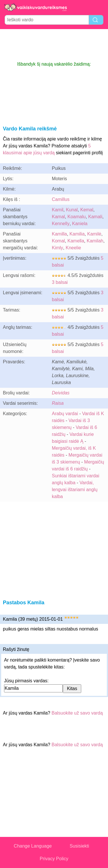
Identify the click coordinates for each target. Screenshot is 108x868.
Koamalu (76, 217)
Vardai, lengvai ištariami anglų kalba (75, 490)
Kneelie (73, 248)
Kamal (58, 217)
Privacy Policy (54, 859)
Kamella (76, 241)
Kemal (87, 210)
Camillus (61, 199)
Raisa (58, 403)
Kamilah (95, 241)
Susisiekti (79, 846)
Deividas (61, 393)
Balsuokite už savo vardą (77, 713)
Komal (58, 241)
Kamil (58, 210)
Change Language (33, 846)
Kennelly (61, 224)
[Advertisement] (54, 45)
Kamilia (77, 234)
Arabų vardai (65, 414)
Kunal (72, 210)
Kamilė (94, 234)
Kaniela (80, 224)
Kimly (57, 248)
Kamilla (59, 234)
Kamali (95, 217)
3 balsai (60, 282)
